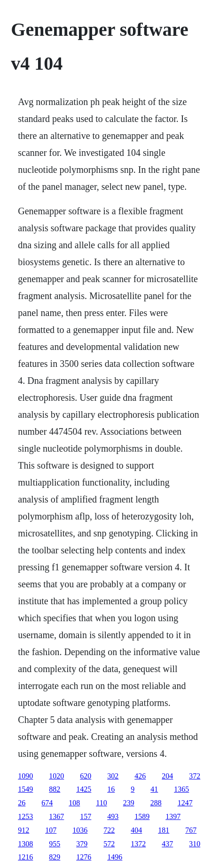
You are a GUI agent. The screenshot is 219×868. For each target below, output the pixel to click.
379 (82, 844)
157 (86, 816)
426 (140, 776)
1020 (56, 776)
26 (22, 803)
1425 (84, 789)
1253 (25, 816)
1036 (80, 830)
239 (129, 803)
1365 (181, 789)
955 (55, 844)
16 (111, 789)
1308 (25, 844)
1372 (138, 844)
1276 (84, 857)
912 (23, 830)
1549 (25, 789)
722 (109, 830)
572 (109, 844)
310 (195, 844)
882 (55, 789)
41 (154, 789)
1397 (173, 816)
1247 (185, 803)
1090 (25, 776)
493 (113, 816)
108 (74, 803)
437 (167, 844)
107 (51, 830)
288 (156, 803)
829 (55, 857)
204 (167, 776)
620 (86, 776)
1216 (25, 857)
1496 (115, 857)
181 (164, 830)
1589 (142, 816)
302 (113, 776)
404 (136, 830)
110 (101, 803)
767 (191, 830)
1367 (56, 816)
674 (47, 803)
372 (195, 776)
